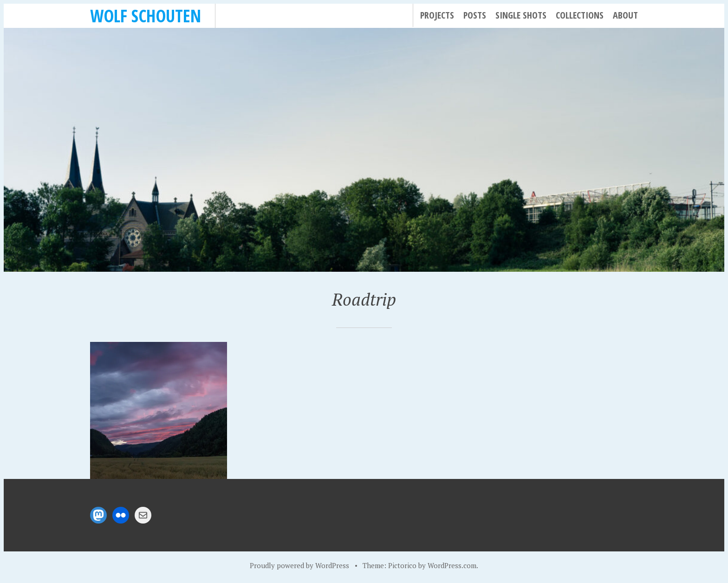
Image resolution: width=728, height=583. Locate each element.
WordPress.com (452, 565)
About (625, 15)
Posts (475, 15)
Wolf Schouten (146, 16)
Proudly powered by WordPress (299, 565)
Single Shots (521, 15)
